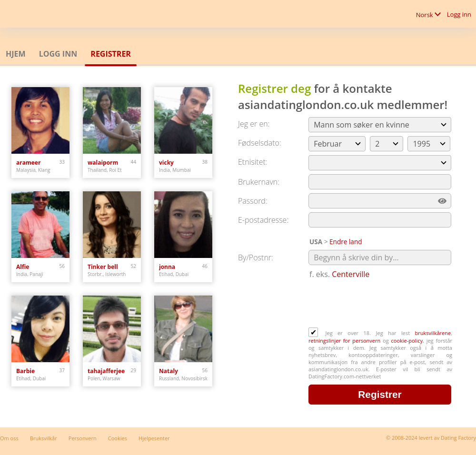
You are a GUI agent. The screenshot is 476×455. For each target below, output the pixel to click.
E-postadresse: (263, 220)
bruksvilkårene (433, 333)
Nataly (169, 371)
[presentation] (381, 304)
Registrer (111, 54)
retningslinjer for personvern (346, 341)
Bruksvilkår (44, 438)
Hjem (16, 54)
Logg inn (459, 14)
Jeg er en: (254, 124)
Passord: (253, 201)
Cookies (118, 438)
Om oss (9, 438)
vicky (166, 163)
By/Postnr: (256, 257)
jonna (167, 267)
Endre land (346, 242)
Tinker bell (103, 267)
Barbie (25, 371)
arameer (28, 163)
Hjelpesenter (154, 438)
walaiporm (103, 163)
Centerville (351, 274)
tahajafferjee (106, 371)
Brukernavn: (259, 182)
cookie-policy (407, 341)
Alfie (23, 267)
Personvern (83, 438)
